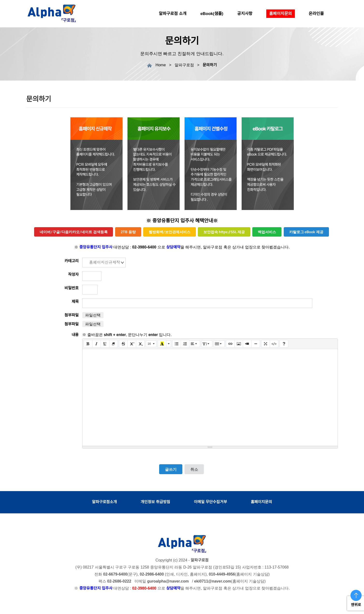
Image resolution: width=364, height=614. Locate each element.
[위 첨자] (132, 344)
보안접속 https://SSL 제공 (224, 232)
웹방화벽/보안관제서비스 (170, 232)
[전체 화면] (266, 344)
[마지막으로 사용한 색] (162, 344)
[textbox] (210, 397)
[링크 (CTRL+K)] (230, 344)
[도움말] (284, 344)
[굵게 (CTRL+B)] (88, 344)
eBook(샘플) (212, 14)
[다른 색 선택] (169, 344)
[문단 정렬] (195, 344)
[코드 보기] (274, 344)
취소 (194, 469)
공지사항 (245, 14)
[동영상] (247, 344)
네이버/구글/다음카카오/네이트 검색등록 (74, 232)
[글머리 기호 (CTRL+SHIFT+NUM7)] (177, 344)
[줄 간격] (207, 344)
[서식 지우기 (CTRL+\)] (113, 344)
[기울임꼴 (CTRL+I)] (97, 344)
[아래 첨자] (140, 344)
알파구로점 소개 (173, 14)
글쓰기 (171, 469)
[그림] (239, 344)
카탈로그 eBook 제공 (306, 232)
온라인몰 (316, 14)
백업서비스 (267, 232)
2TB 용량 (128, 232)
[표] (219, 344)
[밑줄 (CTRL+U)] (105, 344)
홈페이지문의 (281, 14)
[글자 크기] (151, 344)
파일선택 (93, 315)
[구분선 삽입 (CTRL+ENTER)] (256, 344)
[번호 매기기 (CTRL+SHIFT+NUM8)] (185, 344)
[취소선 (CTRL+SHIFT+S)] (123, 344)
